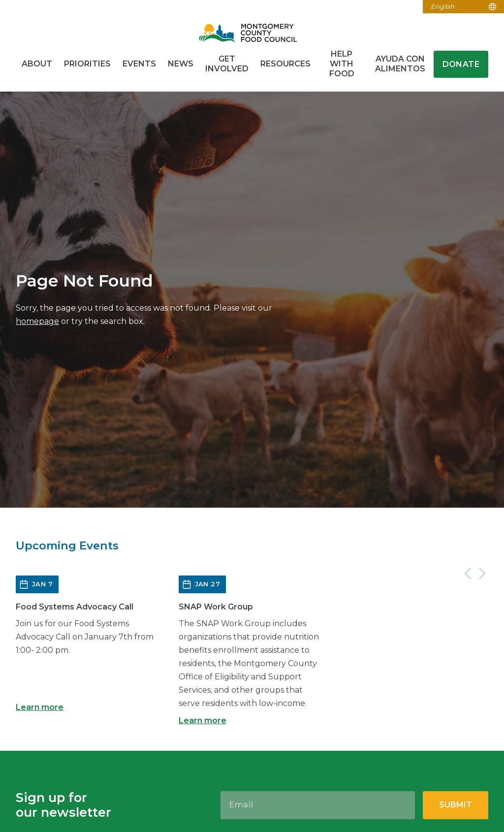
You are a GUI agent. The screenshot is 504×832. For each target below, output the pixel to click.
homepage (37, 321)
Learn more (40, 707)
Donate (461, 64)
